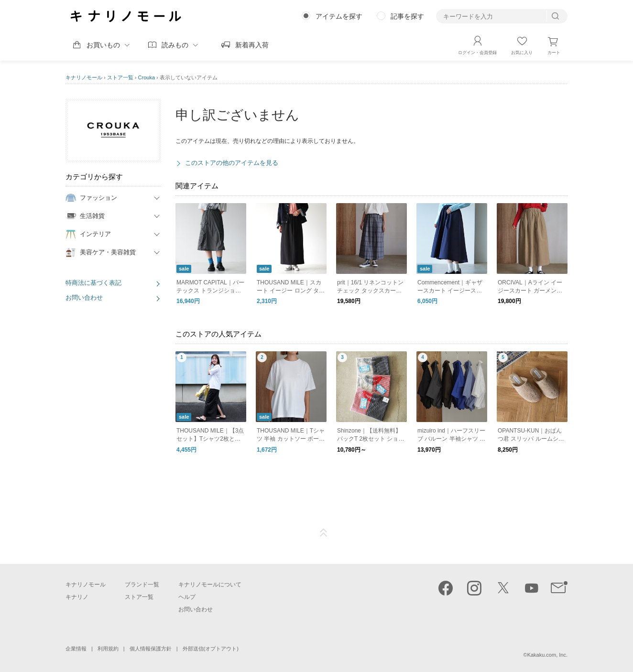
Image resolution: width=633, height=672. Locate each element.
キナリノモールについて (210, 585)
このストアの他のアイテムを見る (232, 163)
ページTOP (324, 533)
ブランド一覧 (142, 585)
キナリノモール (84, 77)
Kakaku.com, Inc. (547, 655)
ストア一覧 (120, 77)
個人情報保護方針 (151, 649)
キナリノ (77, 597)
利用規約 (108, 649)
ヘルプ (187, 597)
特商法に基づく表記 (93, 283)
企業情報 (76, 649)
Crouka (147, 77)
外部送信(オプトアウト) (211, 649)
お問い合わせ (84, 298)
